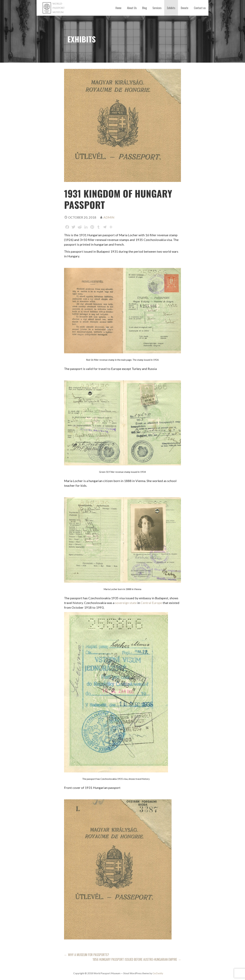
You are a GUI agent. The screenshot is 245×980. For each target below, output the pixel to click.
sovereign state (126, 603)
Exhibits (171, 8)
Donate (185, 8)
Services (157, 8)
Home (118, 8)
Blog (145, 8)
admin (109, 217)
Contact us (200, 8)
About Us (132, 8)
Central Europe (151, 603)
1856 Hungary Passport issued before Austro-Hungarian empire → (137, 959)
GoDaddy (158, 973)
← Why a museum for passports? (87, 955)
